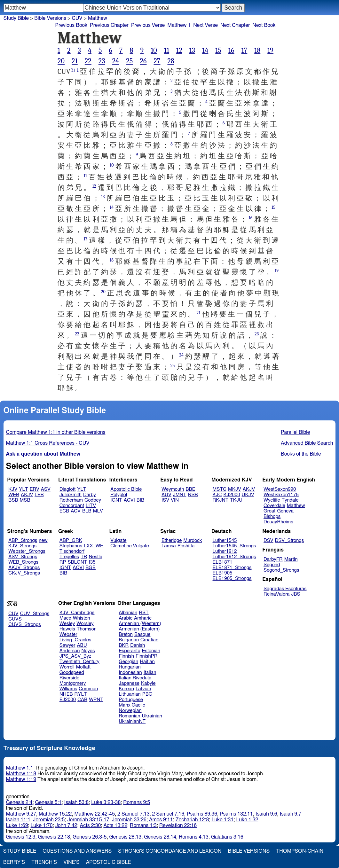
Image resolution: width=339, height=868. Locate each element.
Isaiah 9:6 (266, 814)
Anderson (70, 651)
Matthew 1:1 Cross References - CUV (48, 443)
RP (63, 562)
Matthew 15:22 (55, 814)
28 (171, 61)
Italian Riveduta (135, 678)
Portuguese (131, 700)
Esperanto (130, 651)
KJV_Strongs (22, 546)
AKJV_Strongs (24, 568)
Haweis (67, 629)
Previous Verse (148, 25)
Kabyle (148, 683)
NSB (193, 495)
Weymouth (173, 489)
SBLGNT (77, 562)
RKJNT (221, 500)
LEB (39, 495)
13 (192, 51)
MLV (98, 511)
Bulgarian (129, 640)
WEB (14, 495)
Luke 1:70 (42, 825)
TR (84, 557)
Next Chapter (235, 25)
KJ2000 (232, 495)
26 (143, 61)
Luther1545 (225, 540)
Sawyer (67, 645)
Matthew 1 (179, 25)
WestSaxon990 (280, 489)
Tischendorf (72, 551)
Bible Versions (50, 18)
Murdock (193, 540)
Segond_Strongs (281, 570)
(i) (73, 70)
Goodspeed (72, 673)
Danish (138, 645)
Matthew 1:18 (21, 774)
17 (244, 51)
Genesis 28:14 (160, 837)
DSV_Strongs (290, 540)
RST (144, 613)
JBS (296, 594)
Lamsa (169, 546)
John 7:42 (66, 825)
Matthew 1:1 (20, 768)
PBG (147, 694)
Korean (126, 689)
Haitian (147, 662)
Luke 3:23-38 (106, 802)
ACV (76, 511)
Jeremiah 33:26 (129, 820)
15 (218, 51)
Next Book (264, 25)
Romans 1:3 (143, 825)
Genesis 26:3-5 (90, 837)
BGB (91, 568)
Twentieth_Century (79, 662)
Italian (150, 673)
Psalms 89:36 (202, 814)
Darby (90, 495)
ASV (46, 489)
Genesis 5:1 (48, 802)
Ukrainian (152, 716)
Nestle (95, 557)
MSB (25, 500)
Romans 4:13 (194, 837)
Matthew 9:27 (21, 814)
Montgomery (73, 683)
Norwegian (130, 711)
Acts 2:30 (91, 825)
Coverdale (274, 506)
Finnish (126, 656)
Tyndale (290, 500)
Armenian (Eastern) (139, 629)
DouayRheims (278, 522)
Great (269, 511)
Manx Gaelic (132, 705)
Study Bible (16, 18)
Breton (126, 634)
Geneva (285, 511)
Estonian (151, 651)
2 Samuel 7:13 (133, 814)
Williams (68, 689)
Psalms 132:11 (236, 814)
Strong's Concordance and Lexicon (170, 851)
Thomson (87, 629)
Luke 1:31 (222, 820)
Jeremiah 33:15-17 (88, 820)
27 (157, 61)
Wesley (67, 624)
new (43, 540)
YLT (23, 489)
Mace (65, 618)
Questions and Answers (77, 851)
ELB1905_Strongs (232, 579)
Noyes (88, 651)
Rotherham (71, 500)
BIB (140, 500)
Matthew (98, 18)
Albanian (128, 613)
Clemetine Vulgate (130, 546)
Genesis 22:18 (54, 837)
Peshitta (186, 546)
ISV (165, 500)
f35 (92, 562)
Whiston (82, 618)
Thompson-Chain (300, 851)
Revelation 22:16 (178, 825)
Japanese (129, 683)
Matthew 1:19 (21, 779)
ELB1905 (223, 573)
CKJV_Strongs (24, 573)
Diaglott (67, 489)
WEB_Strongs (23, 562)
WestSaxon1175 (281, 495)
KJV (13, 489)
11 (167, 51)
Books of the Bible (301, 454)
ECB (64, 511)
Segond (272, 565)
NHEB (66, 694)
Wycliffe (272, 500)
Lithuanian (130, 694)
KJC (217, 495)
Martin (291, 559)
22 (88, 61)
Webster (68, 634)
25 (129, 61)
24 (116, 61)
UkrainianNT (132, 721)
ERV (35, 489)
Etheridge (172, 540)
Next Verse (205, 25)
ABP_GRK (71, 540)
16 (231, 51)
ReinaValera (276, 594)
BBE (191, 489)
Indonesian (130, 673)
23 (102, 61)
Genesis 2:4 (19, 802)
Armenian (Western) (140, 624)
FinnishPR (147, 656)
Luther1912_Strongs (234, 557)
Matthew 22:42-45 (95, 814)
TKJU (236, 500)
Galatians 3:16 (227, 837)
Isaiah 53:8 (77, 802)
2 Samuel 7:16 (168, 814)
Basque (142, 634)
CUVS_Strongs (25, 625)
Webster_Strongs (27, 551)
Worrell (67, 667)
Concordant (72, 506)
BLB (87, 511)
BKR (124, 645)
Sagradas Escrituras (285, 589)
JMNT (180, 495)
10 (154, 51)
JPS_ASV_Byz (75, 656)
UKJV (248, 495)
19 (270, 51)
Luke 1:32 (247, 820)
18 (257, 51)
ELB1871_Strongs (232, 568)
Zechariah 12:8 (192, 820)
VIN (175, 500)
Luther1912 (225, 551)
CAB (82, 700)
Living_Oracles (75, 640)
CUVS (15, 619)
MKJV (235, 489)
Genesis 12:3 (21, 837)
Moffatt (83, 667)
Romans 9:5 (137, 802)
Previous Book (71, 25)
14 (205, 51)
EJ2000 (68, 700)
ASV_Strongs (23, 557)
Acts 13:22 (115, 825)
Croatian (149, 640)
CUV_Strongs (35, 614)
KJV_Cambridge (77, 613)
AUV (166, 495)
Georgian (128, 662)
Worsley (85, 624)
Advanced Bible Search (307, 443)
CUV (77, 18)
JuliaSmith (71, 495)
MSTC (220, 489)
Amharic (143, 618)
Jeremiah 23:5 (49, 820)
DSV (268, 540)
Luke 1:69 (17, 825)
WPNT (96, 700)
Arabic (126, 618)
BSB (13, 500)
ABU (82, 645)
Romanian (129, 716)
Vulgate (118, 540)
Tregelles (69, 557)
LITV (91, 506)
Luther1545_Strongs (234, 546)
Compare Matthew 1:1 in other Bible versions (56, 432)
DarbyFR (273, 559)
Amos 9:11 (161, 820)
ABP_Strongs (23, 540)
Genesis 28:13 (125, 837)
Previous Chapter (109, 25)
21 (75, 61)
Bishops (272, 516)
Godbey (93, 500)
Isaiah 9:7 (291, 814)
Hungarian (130, 667)
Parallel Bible (295, 432)
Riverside (69, 678)
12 (179, 51)
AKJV (27, 495)
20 (61, 61)
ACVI (129, 500)
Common (88, 689)
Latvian (143, 689)
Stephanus (71, 546)
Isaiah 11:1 (18, 820)
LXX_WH (94, 546)
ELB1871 (223, 562)
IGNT (116, 500)
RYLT (80, 694)
